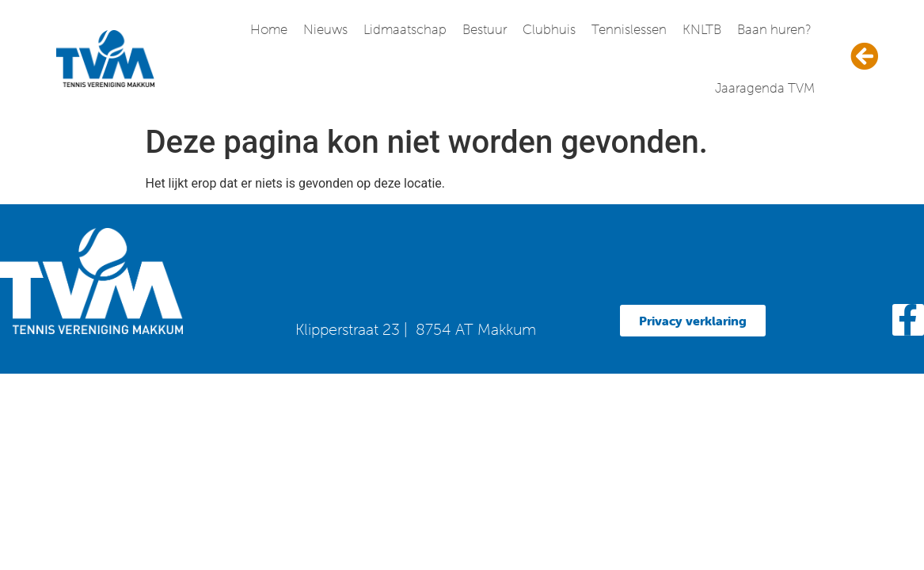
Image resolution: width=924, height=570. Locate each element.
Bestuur (485, 29)
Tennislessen (629, 29)
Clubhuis (549, 29)
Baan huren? (774, 29)
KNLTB (702, 29)
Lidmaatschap (405, 29)
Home (269, 29)
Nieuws (325, 29)
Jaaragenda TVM (765, 88)
